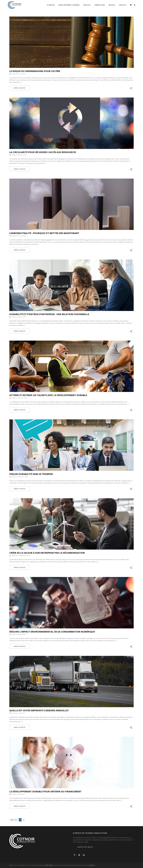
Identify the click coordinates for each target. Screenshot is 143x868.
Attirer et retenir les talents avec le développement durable (48, 395)
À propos (51, 5)
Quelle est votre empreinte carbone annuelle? (39, 710)
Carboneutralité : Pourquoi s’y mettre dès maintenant (44, 233)
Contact (123, 5)
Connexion (92, 865)
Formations (100, 5)
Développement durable (69, 5)
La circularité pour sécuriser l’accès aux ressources (43, 152)
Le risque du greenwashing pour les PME (35, 71)
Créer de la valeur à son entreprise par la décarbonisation (47, 553)
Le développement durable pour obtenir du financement (45, 791)
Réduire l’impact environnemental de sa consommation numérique (52, 632)
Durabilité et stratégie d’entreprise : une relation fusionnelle (49, 314)
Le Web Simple (48, 865)
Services (87, 5)
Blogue (112, 5)
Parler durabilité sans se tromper (31, 474)
